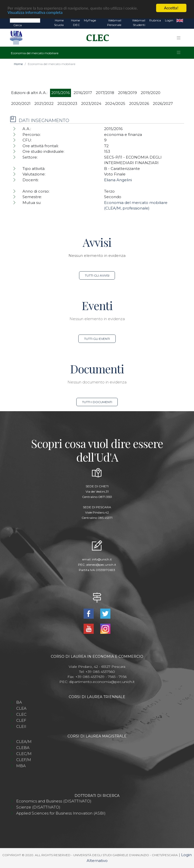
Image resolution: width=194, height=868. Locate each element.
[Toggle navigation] (179, 38)
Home (18, 64)
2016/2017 (83, 93)
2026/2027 (163, 103)
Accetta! (171, 8)
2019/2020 (151, 93)
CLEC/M (24, 754)
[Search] (25, 20)
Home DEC (75, 23)
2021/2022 (44, 103)
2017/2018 (105, 93)
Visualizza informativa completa (35, 12)
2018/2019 (127, 93)
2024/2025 (115, 103)
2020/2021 (21, 103)
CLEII (21, 726)
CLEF (21, 720)
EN (180, 20)
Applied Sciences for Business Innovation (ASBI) (61, 813)
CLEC (21, 714)
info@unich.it (102, 559)
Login (169, 20)
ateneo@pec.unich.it (101, 565)
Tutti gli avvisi (97, 275)
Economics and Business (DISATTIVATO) (54, 801)
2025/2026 (139, 103)
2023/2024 (91, 103)
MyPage (90, 20)
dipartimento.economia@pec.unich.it (102, 682)
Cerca (18, 25)
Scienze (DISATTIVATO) (38, 807)
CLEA (21, 708)
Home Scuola (59, 23)
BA (19, 702)
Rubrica (155, 20)
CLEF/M (24, 760)
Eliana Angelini (118, 180)
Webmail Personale (114, 23)
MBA (21, 766)
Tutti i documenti (97, 402)
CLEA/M (24, 742)
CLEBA (23, 748)
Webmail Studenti (139, 23)
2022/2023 (67, 103)
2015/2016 (60, 93)
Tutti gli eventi (97, 339)
